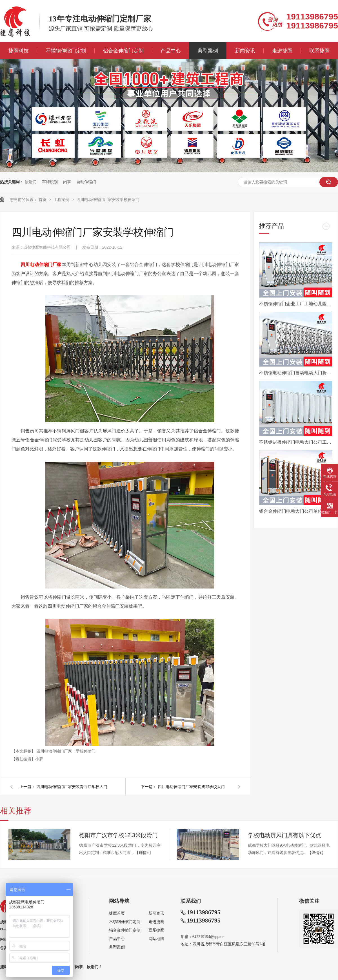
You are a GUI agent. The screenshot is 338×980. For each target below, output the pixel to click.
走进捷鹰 (282, 51)
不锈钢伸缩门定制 (66, 51)
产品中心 (171, 51)
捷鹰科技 (19, 51)
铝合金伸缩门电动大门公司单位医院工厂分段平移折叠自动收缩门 (296, 511)
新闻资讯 (245, 51)
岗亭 (67, 182)
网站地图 (156, 939)
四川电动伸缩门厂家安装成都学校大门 (191, 787)
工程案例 (62, 200)
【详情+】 (144, 853)
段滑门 (31, 182)
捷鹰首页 (117, 913)
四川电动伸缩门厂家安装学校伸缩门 (108, 200)
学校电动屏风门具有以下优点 (284, 835)
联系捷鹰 (319, 51)
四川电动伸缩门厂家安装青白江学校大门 (72, 787)
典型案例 (208, 51)
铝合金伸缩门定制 (123, 51)
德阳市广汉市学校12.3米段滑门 (118, 835)
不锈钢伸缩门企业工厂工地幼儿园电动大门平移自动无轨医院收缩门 (296, 304)
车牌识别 (50, 182)
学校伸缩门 (86, 751)
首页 (43, 200)
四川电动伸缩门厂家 (55, 751)
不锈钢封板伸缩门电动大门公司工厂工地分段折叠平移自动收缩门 (296, 442)
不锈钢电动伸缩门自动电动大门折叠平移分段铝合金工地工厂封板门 (296, 373)
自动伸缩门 (86, 182)
